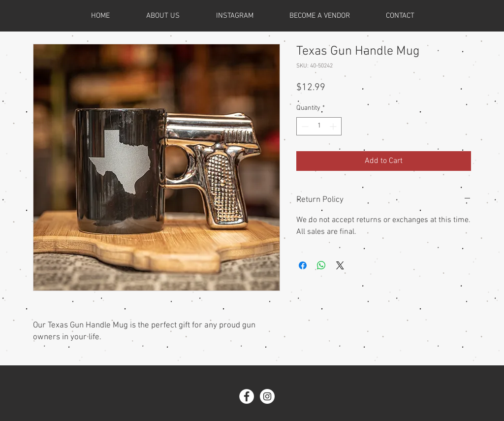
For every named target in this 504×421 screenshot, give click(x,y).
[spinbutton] (319, 126)
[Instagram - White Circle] (267, 396)
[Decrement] (304, 126)
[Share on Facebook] (303, 265)
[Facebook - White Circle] (247, 396)
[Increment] (334, 126)
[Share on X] (340, 265)
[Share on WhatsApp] (321, 265)
